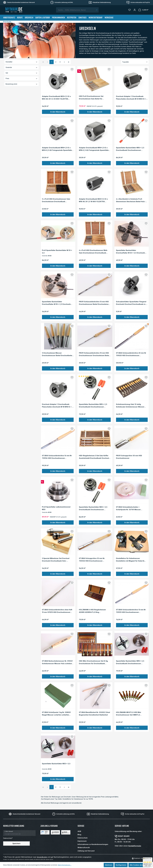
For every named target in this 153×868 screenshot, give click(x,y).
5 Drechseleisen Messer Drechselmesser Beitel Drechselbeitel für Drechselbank (57, 354)
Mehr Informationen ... (65, 865)
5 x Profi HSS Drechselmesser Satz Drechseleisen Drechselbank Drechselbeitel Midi (56, 200)
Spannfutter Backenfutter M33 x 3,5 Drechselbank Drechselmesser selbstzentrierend (93, 508)
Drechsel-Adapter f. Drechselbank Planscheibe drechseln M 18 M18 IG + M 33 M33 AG (58, 405)
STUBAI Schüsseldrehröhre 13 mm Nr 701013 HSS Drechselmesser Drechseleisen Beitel (131, 611)
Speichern (16, 843)
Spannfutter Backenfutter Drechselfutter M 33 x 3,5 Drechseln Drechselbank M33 (130, 251)
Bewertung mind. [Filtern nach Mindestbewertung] (22, 84)
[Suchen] (97, 10)
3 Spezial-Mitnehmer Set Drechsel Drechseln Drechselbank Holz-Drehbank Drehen (56, 560)
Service (81, 826)
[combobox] (75, 10)
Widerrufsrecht (84, 848)
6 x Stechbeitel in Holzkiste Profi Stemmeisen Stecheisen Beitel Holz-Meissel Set (131, 200)
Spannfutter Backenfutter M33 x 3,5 (56, 764)
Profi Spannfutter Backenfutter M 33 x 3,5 (57, 251)
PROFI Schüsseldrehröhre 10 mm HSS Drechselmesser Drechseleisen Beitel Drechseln (94, 354)
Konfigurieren (121, 865)
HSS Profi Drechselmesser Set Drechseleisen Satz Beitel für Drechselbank (91, 97)
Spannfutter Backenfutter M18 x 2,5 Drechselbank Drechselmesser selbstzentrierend (130, 149)
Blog (79, 835)
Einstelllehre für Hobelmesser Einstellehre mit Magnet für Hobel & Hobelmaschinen (130, 560)
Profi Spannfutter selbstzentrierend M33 (56, 508)
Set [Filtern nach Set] (22, 73)
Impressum (82, 841)
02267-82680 (124, 836)
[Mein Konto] (135, 10)
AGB (79, 831)
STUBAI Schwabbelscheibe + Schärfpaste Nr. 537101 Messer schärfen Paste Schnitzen (128, 508)
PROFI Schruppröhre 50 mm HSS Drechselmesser (129, 457)
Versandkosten (42, 857)
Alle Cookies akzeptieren (139, 865)
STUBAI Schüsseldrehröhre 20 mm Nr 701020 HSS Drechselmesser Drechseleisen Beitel (131, 354)
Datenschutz (83, 838)
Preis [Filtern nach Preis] (22, 78)
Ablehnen (109, 865)
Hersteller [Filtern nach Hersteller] (22, 62)
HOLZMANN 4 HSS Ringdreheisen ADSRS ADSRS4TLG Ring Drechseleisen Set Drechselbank (92, 611)
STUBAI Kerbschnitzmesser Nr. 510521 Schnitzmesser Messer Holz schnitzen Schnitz (57, 662)
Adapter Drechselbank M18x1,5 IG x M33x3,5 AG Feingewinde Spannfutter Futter (57, 149)
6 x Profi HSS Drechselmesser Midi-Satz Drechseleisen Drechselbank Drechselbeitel (93, 251)
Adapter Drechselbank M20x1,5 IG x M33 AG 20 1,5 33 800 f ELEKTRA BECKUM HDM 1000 (56, 98)
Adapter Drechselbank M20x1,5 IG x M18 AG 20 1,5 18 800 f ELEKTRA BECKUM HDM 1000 (93, 200)
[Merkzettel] (130, 10)
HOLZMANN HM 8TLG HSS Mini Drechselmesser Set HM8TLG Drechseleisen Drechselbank (129, 714)
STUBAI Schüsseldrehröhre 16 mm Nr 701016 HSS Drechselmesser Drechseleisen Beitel (57, 457)
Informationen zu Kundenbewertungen (93, 844)
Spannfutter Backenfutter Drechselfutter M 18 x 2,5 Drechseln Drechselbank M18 (56, 303)
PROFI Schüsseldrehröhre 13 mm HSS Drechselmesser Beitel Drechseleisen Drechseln (94, 303)
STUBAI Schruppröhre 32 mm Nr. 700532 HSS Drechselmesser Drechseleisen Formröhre (92, 560)
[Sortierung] (135, 62)
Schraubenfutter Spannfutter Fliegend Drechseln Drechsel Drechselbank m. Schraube (131, 303)
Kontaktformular (135, 846)
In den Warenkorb (58, 112)
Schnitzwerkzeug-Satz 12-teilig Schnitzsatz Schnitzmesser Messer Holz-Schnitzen (130, 405)
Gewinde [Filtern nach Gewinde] (22, 67)
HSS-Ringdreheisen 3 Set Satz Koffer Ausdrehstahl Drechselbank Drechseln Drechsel (94, 457)
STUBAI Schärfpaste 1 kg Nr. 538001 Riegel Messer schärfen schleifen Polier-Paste (56, 714)
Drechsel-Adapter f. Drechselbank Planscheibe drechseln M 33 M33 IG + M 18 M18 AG (131, 98)
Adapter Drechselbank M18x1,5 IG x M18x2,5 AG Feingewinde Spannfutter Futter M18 (94, 149)
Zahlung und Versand (86, 851)
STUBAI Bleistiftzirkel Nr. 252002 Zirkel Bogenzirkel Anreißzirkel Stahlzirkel (94, 714)
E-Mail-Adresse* (9, 831)
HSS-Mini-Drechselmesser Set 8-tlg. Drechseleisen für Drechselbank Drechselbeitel (94, 662)
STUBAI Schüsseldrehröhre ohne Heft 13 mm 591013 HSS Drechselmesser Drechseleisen (57, 611)
